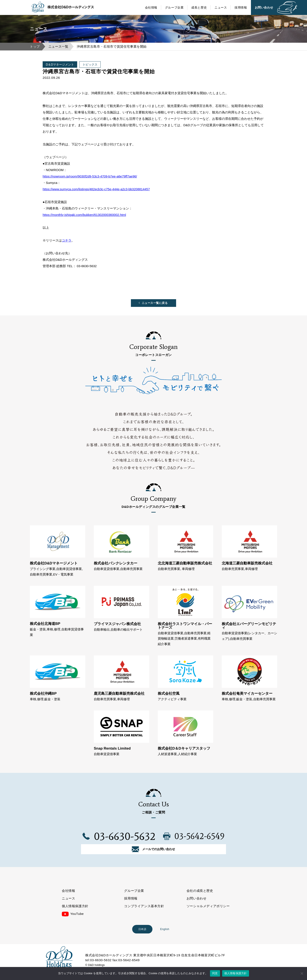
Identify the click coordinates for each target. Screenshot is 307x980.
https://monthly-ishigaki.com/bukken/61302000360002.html (84, 215)
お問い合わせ (264, 7)
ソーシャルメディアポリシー (208, 915)
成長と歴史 (199, 7)
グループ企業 (174, 7)
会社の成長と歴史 (200, 899)
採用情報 (241, 7)
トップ (35, 46)
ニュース (221, 7)
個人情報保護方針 (75, 915)
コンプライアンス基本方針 (144, 915)
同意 (215, 973)
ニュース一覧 (58, 46)
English (165, 938)
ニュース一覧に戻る (155, 304)
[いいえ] (302, 973)
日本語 (142, 938)
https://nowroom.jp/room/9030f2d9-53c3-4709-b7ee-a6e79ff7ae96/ (90, 176)
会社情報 (151, 7)
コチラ (67, 240)
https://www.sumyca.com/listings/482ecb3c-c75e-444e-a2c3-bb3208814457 (96, 189)
